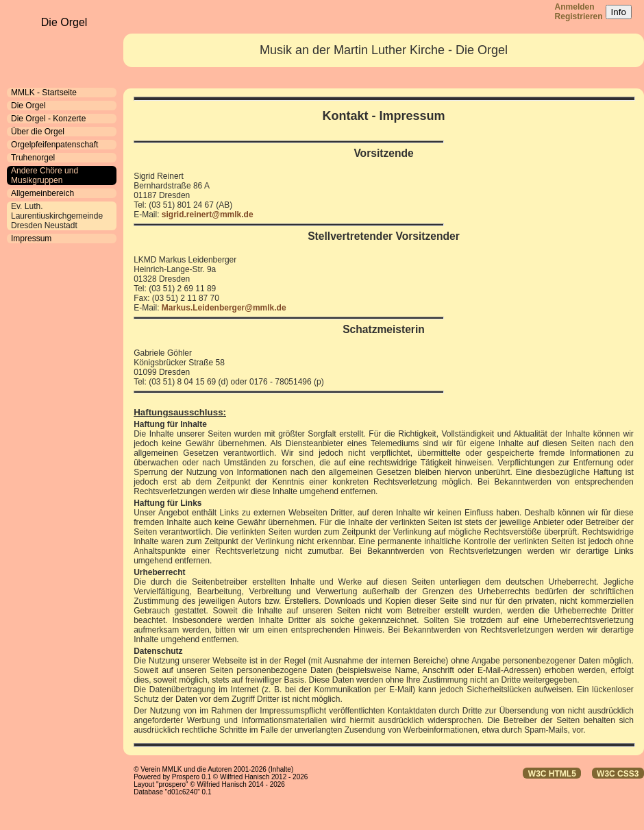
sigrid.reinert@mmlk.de (208, 215)
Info (619, 12)
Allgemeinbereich (42, 193)
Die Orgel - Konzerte (48, 119)
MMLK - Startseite (44, 93)
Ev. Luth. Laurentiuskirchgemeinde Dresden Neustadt (57, 216)
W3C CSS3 (618, 774)
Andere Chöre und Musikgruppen (45, 175)
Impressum (31, 239)
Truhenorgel (33, 158)
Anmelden (575, 7)
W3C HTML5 (552, 774)
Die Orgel (28, 106)
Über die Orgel (38, 132)
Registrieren (579, 16)
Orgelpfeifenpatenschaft (54, 145)
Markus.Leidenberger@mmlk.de (224, 308)
